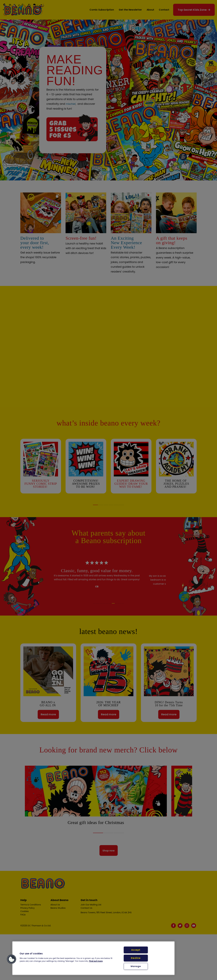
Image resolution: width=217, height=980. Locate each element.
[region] (93, 958)
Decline (136, 958)
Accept (136, 950)
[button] (12, 959)
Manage (136, 966)
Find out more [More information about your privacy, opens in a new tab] (96, 961)
